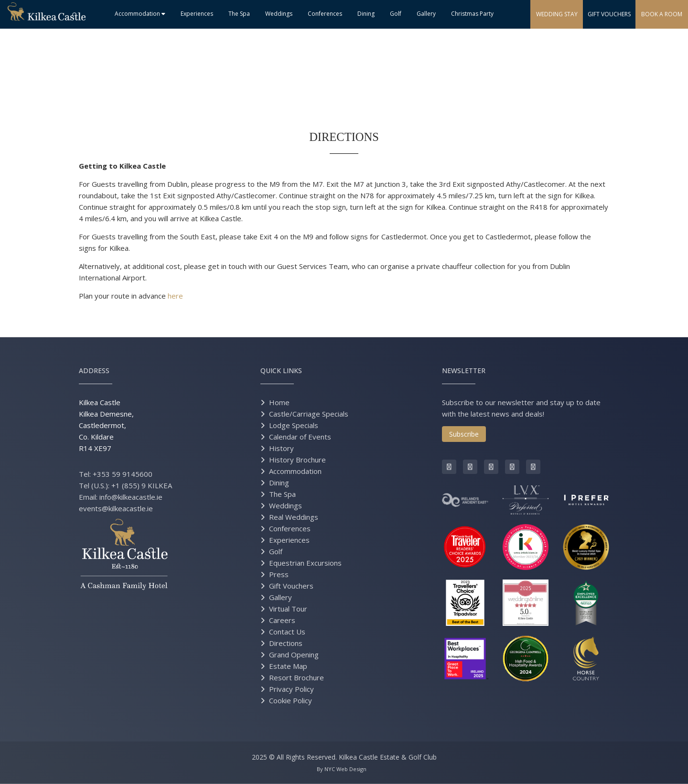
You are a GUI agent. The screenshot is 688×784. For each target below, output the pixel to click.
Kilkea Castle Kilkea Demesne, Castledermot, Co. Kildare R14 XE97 (106, 425)
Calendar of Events (300, 437)
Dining (366, 14)
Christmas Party (472, 14)
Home (279, 402)
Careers (282, 620)
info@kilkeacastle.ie (131, 497)
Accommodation (140, 14)
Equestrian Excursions (305, 563)
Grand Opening (294, 655)
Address (94, 371)
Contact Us (287, 632)
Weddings (279, 14)
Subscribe (464, 434)
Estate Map (288, 666)
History (281, 448)
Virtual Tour (288, 609)
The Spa (239, 14)
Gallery (426, 14)
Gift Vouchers (291, 586)
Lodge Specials (294, 425)
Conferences (325, 14)
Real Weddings (294, 517)
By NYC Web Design (342, 769)
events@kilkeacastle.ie (116, 508)
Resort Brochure (296, 677)
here (175, 296)
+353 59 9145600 (123, 474)
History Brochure (297, 460)
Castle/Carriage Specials (309, 414)
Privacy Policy (291, 689)
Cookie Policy (290, 700)
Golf (396, 14)
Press (279, 574)
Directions (286, 643)
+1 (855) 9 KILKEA (142, 485)
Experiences (197, 14)
